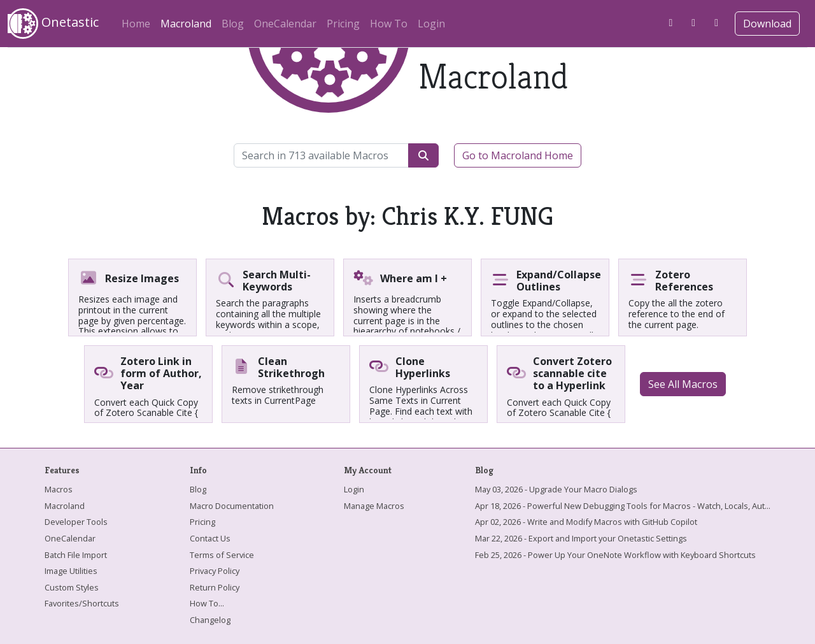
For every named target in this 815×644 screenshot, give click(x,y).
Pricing (343, 24)
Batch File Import (76, 555)
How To (389, 24)
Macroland (188, 22)
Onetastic (53, 24)
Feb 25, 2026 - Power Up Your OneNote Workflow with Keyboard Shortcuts (615, 555)
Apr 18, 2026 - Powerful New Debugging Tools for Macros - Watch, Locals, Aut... (623, 506)
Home (136, 24)
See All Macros (683, 384)
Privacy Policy (215, 571)
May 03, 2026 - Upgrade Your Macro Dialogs (556, 489)
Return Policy (215, 587)
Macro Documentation (232, 506)
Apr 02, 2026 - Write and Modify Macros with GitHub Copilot (586, 522)
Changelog (210, 620)
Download (767, 24)
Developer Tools (76, 522)
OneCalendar (285, 24)
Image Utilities (71, 571)
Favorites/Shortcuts (82, 603)
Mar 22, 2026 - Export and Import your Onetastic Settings (581, 538)
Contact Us (210, 538)
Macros (59, 489)
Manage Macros (374, 506)
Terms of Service (222, 555)
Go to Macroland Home (518, 155)
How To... (207, 603)
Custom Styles (72, 587)
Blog (233, 24)
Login (431, 24)
